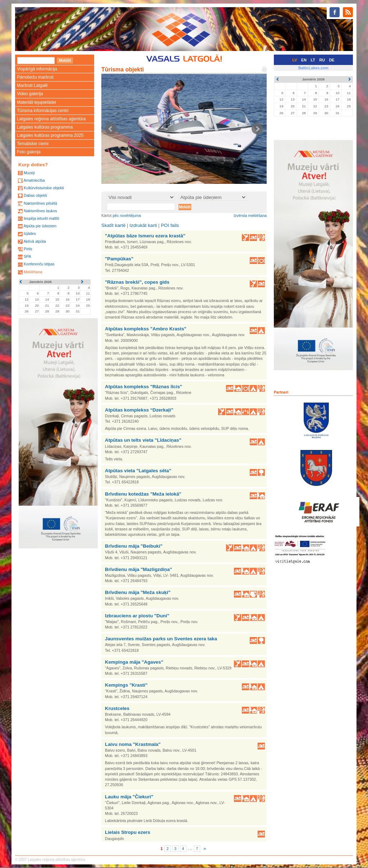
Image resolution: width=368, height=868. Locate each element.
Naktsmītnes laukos (40, 211)
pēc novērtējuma (127, 215)
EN (304, 60)
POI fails (170, 225)
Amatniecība (34, 180)
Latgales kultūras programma (45, 127)
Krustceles (117, 708)
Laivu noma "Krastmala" (133, 744)
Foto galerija (29, 152)
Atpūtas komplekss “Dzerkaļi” (139, 410)
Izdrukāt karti (143, 225)
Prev (111, 129)
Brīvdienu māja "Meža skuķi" (138, 592)
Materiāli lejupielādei (36, 102)
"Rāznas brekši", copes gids (137, 282)
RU (322, 60)
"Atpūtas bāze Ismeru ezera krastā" (145, 236)
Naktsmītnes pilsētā (40, 203)
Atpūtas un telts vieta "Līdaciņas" (143, 440)
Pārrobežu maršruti (35, 77)
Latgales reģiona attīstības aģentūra (51, 119)
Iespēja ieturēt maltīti (41, 218)
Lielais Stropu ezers (128, 832)
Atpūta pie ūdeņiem (40, 226)
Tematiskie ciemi (33, 144)
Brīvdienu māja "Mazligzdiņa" (139, 569)
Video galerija (30, 94)
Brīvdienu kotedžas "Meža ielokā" (143, 494)
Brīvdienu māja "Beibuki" (134, 546)
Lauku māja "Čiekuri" (129, 797)
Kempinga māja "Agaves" (134, 662)
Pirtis (28, 249)
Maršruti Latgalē (32, 85)
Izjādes (30, 233)
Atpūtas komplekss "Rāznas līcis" (144, 387)
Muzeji (29, 173)
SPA (27, 256)
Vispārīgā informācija (37, 69)
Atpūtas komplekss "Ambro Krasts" (146, 329)
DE (332, 60)
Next (257, 129)
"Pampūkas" (119, 259)
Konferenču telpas (39, 264)
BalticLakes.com (313, 68)
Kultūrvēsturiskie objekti (44, 188)
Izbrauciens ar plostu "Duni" (137, 616)
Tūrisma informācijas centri (43, 111)
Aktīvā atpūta (34, 241)
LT (313, 60)
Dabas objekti (35, 195)
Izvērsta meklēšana (250, 215)
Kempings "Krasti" (126, 685)
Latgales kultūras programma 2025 (50, 135)
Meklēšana (33, 272)
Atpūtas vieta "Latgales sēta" (138, 471)
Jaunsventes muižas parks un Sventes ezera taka (161, 639)
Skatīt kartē (113, 225)
